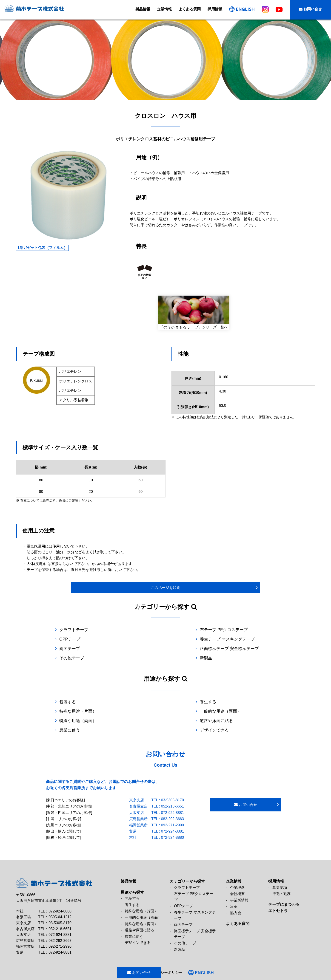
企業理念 (237, 868)
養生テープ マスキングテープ (87, 639)
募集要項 (280, 868)
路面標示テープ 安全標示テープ (237, 639)
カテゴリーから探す (187, 862)
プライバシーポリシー (178, 953)
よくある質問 (190, 9)
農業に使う (70, 711)
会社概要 (237, 875)
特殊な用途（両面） (152, 702)
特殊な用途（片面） (226, 692)
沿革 (234, 887)
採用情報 (215, 9)
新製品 (213, 649)
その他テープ (72, 649)
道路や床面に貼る (224, 702)
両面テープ (144, 639)
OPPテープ (218, 630)
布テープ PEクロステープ (157, 630)
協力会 (236, 894)
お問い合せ (310, 9)
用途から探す (132, 873)
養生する (142, 692)
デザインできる (222, 711)
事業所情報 (239, 881)
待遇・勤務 (282, 875)
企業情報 (164, 9)
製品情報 (143, 9)
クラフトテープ (74, 630)
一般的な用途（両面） (80, 702)
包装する (68, 692)
